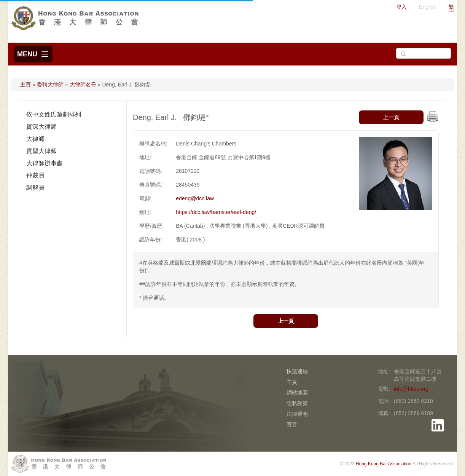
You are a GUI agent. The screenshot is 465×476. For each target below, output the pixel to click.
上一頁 (391, 117)
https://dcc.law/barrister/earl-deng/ (216, 212)
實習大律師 (41, 151)
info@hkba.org (411, 389)
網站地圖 (297, 393)
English (428, 7)
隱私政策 (297, 403)
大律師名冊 (83, 85)
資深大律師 (41, 127)
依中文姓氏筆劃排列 (54, 114)
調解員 (35, 188)
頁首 (292, 425)
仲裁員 (35, 175)
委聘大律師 (50, 85)
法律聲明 (297, 414)
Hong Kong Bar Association (384, 464)
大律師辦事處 (45, 163)
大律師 (35, 139)
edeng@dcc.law (195, 198)
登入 (401, 7)
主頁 (25, 85)
